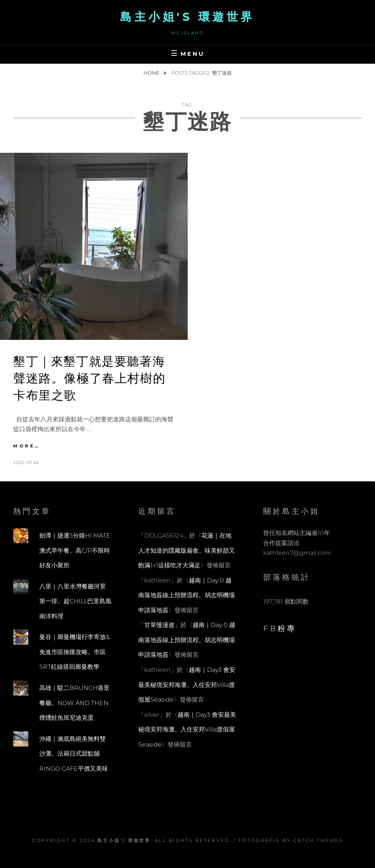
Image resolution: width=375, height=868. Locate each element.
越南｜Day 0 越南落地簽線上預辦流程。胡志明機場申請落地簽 (187, 595)
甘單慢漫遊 (159, 625)
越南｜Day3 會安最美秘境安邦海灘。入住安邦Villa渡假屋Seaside (187, 685)
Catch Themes (318, 840)
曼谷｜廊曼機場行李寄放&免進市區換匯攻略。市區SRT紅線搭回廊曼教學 (74, 652)
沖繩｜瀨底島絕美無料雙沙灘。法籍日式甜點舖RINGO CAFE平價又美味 (74, 754)
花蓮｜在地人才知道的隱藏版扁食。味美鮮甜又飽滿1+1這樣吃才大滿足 (187, 550)
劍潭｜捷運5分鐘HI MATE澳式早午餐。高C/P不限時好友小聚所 (75, 550)
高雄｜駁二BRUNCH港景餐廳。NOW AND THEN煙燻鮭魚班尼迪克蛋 (74, 703)
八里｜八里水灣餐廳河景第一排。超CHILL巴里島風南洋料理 (75, 601)
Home (152, 73)
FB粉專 (280, 628)
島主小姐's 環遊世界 (187, 17)
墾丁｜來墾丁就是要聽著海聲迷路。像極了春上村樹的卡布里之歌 (89, 378)
